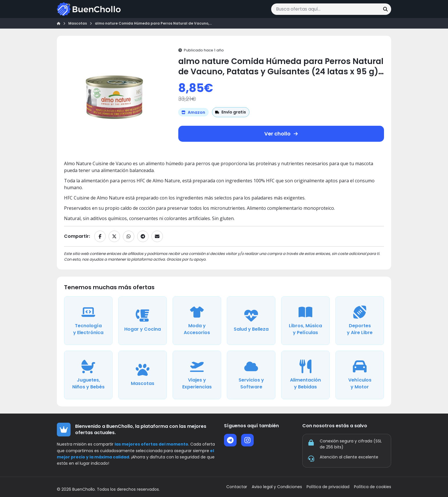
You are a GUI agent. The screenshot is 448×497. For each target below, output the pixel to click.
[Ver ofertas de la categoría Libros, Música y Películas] (305, 321)
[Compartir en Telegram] (143, 236)
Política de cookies (373, 487)
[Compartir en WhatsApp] (129, 236)
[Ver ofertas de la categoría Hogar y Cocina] (143, 321)
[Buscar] (385, 9)
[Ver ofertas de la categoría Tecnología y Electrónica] (88, 321)
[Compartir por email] (157, 236)
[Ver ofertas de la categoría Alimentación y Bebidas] (305, 375)
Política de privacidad (328, 487)
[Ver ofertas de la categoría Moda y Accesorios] (197, 321)
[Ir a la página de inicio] (89, 9)
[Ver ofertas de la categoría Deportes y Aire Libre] (360, 321)
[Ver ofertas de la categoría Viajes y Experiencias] (197, 375)
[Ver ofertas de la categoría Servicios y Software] (251, 375)
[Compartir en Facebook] (100, 236)
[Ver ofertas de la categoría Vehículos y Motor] (360, 375)
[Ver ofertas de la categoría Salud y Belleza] (251, 321)
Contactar (237, 487)
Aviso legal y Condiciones (277, 487)
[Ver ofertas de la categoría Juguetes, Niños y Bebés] (88, 375)
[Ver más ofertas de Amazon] (193, 112)
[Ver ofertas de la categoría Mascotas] (143, 375)
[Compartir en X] (114, 236)
